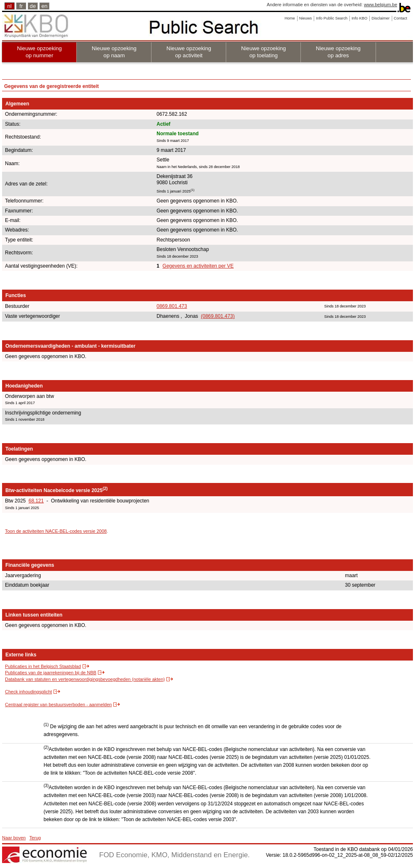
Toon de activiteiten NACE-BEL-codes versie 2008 (56, 531)
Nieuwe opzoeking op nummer (39, 52)
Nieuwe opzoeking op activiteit (189, 52)
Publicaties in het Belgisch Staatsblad (43, 666)
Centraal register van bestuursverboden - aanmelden (58, 705)
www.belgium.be (381, 5)
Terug (35, 838)
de (33, 6)
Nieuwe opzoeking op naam (114, 52)
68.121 (36, 501)
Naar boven (14, 838)
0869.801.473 (172, 306)
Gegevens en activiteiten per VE (198, 266)
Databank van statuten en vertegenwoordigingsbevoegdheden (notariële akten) (85, 679)
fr (21, 6)
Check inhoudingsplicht (28, 692)
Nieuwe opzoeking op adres (338, 52)
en (45, 6)
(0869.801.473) (218, 316)
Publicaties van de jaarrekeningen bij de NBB (51, 673)
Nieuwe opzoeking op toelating (264, 52)
